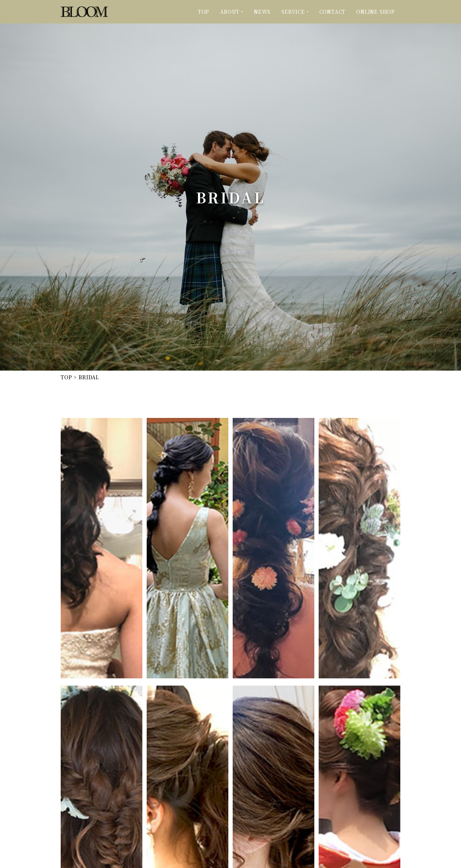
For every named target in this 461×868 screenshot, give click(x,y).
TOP (204, 12)
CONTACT (333, 12)
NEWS (262, 12)
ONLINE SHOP (376, 12)
